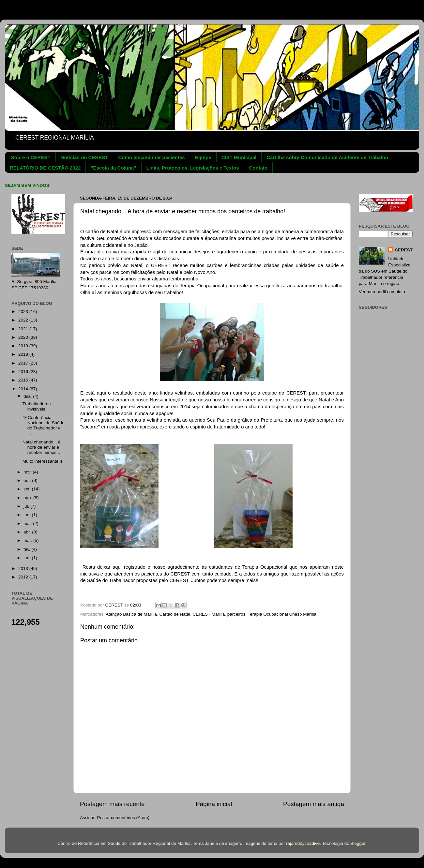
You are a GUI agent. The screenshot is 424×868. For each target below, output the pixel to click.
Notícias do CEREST (84, 157)
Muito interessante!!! (42, 461)
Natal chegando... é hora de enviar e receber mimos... (42, 447)
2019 (24, 346)
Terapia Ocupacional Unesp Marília (282, 614)
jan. (28, 558)
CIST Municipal (239, 157)
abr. (28, 532)
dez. (28, 396)
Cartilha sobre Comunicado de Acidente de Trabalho (327, 157)
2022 (24, 320)
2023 (24, 312)
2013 (24, 569)
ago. (28, 498)
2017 (24, 363)
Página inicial (214, 804)
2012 (24, 577)
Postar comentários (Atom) (123, 818)
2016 (24, 372)
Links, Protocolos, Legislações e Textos (193, 168)
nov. (28, 472)
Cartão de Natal (175, 614)
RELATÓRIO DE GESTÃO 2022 (45, 168)
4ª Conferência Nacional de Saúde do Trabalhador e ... (44, 426)
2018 (24, 354)
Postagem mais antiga (314, 804)
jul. (27, 506)
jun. (28, 515)
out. (28, 480)
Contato (258, 168)
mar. (28, 540)
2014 (24, 389)
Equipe (203, 157)
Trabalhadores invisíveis (37, 406)
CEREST (404, 250)
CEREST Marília (209, 614)
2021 (24, 329)
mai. (28, 524)
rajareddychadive (303, 843)
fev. (28, 549)
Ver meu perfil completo (382, 292)
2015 (24, 380)
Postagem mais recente (112, 804)
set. (28, 489)
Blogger (358, 843)
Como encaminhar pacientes (151, 157)
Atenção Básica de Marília (131, 614)
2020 (24, 337)
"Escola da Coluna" (113, 168)
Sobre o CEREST (31, 157)
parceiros (236, 614)
